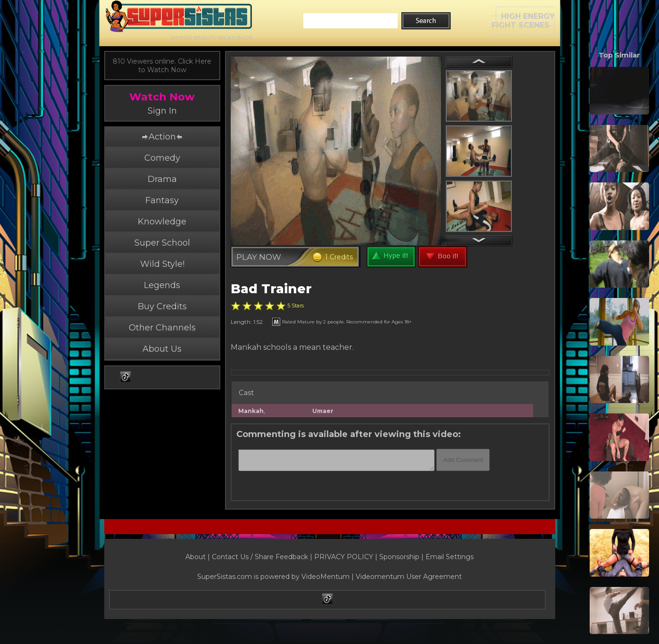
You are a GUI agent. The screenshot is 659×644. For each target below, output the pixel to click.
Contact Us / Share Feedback (260, 557)
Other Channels (162, 328)
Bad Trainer (271, 289)
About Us (162, 349)
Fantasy (162, 200)
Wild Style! (162, 264)
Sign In (162, 111)
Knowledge (162, 222)
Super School (162, 243)
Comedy (162, 158)
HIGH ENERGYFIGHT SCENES (523, 21)
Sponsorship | (402, 557)
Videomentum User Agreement (409, 577)
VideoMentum (325, 577)
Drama (162, 179)
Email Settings (450, 557)
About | (199, 557)
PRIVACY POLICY (344, 557)
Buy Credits (162, 306)
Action (162, 137)
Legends (162, 285)
